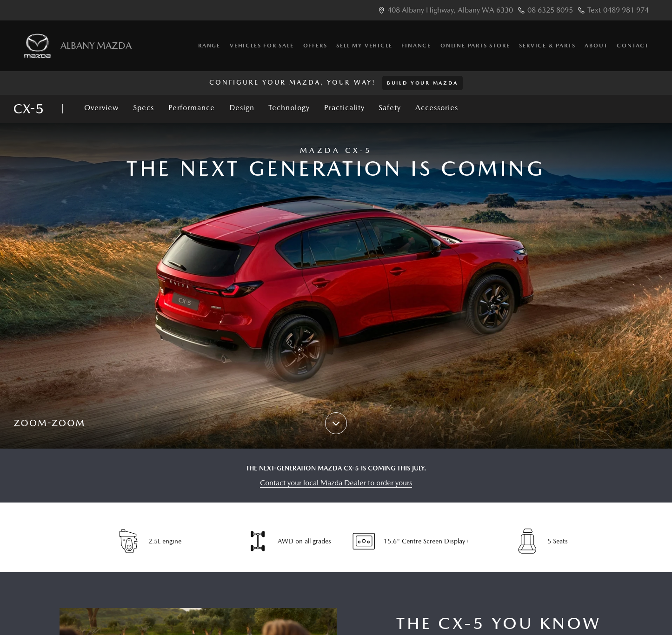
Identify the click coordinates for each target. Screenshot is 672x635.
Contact (633, 46)
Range (209, 46)
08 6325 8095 (550, 10)
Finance (416, 46)
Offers (315, 46)
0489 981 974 (626, 10)
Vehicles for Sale (262, 46)
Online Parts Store (475, 46)
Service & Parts (547, 46)
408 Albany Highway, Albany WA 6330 (450, 10)
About (596, 46)
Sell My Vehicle (364, 46)
